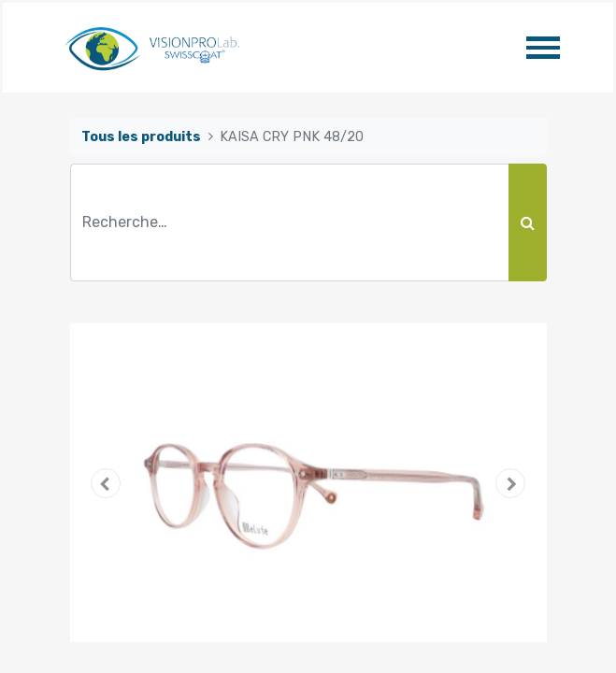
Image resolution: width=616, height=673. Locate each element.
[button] (106, 483)
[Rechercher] (528, 222)
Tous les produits (141, 137)
